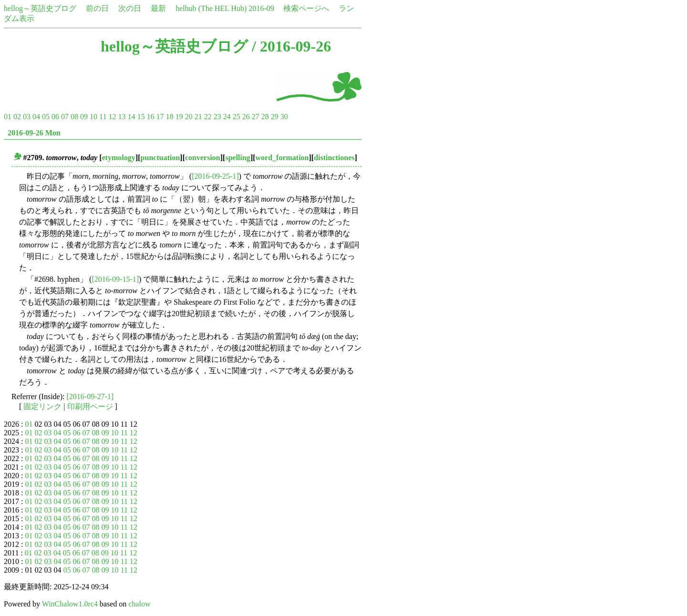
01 (8, 117)
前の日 (97, 8)
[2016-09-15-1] (115, 279)
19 (179, 117)
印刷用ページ (90, 406)
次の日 (130, 8)
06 (55, 117)
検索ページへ (306, 8)
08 (74, 117)
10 (94, 117)
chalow (139, 604)
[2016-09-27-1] (90, 396)
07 (65, 117)
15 (141, 117)
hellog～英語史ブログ (40, 8)
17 (160, 117)
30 (284, 117)
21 (198, 117)
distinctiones (334, 158)
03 (27, 117)
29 (274, 117)
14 (131, 117)
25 (236, 117)
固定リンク (42, 406)
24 (227, 117)
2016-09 (261, 8)
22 (208, 117)
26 (246, 117)
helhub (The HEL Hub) (211, 8)
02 (17, 117)
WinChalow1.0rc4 (70, 604)
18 (169, 117)
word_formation (282, 158)
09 (84, 117)
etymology (119, 158)
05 (46, 117)
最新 (158, 8)
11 (103, 117)
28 (265, 117)
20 (188, 117)
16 (150, 117)
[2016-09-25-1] (215, 176)
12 (112, 117)
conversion (203, 158)
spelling (238, 158)
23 (217, 117)
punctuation (160, 158)
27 (255, 117)
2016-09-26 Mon (34, 133)
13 (122, 117)
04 (36, 117)
